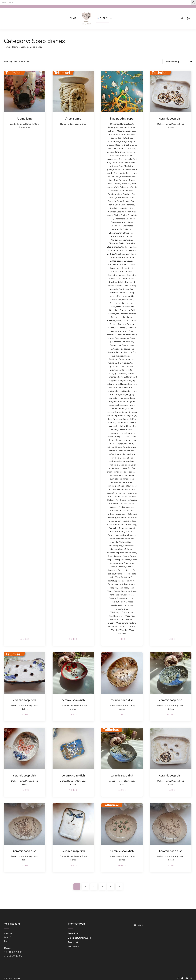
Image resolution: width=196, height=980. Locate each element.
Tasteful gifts (127, 577)
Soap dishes (25, 127)
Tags (118, 577)
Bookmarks (125, 177)
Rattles (110, 514)
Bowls (131, 180)
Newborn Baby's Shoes (122, 458)
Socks (128, 560)
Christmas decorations (122, 236)
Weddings (129, 616)
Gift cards (125, 363)
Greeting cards (117, 370)
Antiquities (130, 131)
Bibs (121, 166)
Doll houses (117, 317)
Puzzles (130, 511)
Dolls (119, 321)
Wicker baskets (117, 619)
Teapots (114, 588)
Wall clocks (123, 605)
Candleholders (126, 191)
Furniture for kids (127, 359)
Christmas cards (127, 233)
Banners (123, 148)
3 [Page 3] (94, 886)
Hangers (122, 380)
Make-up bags (115, 437)
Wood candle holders (126, 623)
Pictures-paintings (115, 486)
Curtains (123, 293)
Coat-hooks (131, 254)
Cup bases (124, 289)
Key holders (122, 423)
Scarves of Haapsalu (117, 525)
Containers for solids (118, 264)
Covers (132, 264)
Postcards (132, 500)
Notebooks (113, 465)
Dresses (113, 324)
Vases (130, 602)
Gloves (122, 366)
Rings (124, 521)
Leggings (113, 433)
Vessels (113, 605)
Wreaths (114, 630)
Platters (132, 496)
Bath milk (114, 155)
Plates (118, 496)
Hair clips (129, 370)
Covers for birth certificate (122, 268)
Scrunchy (132, 525)
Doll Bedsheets (122, 310)
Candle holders (17, 124)
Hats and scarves (128, 384)
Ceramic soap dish (25, 851)
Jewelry (112, 127)
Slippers (129, 549)
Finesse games (122, 338)
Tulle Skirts (121, 602)
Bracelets (126, 184)
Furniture (128, 356)
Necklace (131, 454)
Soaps (126, 556)
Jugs (129, 416)
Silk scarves (129, 546)
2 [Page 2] (85, 886)
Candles (127, 194)
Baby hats (122, 138)
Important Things (126, 405)
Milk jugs (119, 444)
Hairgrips (113, 373)
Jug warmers (120, 416)
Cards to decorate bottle (122, 208)
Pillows (113, 489)
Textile (117, 591)
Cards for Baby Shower (119, 201)
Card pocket (122, 198)
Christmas (114, 233)
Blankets (117, 170)
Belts (116, 162)
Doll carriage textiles (126, 314)
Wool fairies (113, 626)
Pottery (35, 124)
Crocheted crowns (126, 278)
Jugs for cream (115, 419)
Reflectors (122, 518)
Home (7, 47)
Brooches (115, 124)
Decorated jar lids (126, 296)
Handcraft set (127, 124)
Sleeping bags (117, 549)
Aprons (112, 134)
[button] (189, 19)
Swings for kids (122, 574)
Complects (129, 261)
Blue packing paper (122, 119)
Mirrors (111, 447)
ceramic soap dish (171, 119)
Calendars (125, 187)
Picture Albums (126, 482)
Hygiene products (126, 398)
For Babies (125, 349)
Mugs (133, 447)
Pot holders (114, 503)
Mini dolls (129, 444)
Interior (114, 409)
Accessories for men (126, 127)
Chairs (117, 215)
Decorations (116, 300)
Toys (113, 602)
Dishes (24, 47)
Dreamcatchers (129, 321)
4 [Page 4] (102, 886)
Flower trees (128, 345)
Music (112, 451)
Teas (121, 588)
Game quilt (114, 363)
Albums (112, 131)
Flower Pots (128, 342)
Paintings (117, 472)
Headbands (112, 391)
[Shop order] (177, 62)
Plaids (111, 496)
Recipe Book (121, 514)
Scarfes (132, 521)
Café (116, 187)
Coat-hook (120, 254)
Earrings (123, 328)
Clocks (110, 247)
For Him (128, 352)
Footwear (114, 349)
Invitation (123, 412)
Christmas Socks (117, 243)
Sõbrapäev (119, 560)
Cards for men (128, 205)
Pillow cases (131, 486)
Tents (110, 591)
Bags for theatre (123, 145)
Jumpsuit (127, 419)
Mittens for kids (122, 447)
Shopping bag (116, 546)
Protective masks (118, 511)
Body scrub (119, 173)
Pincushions (131, 493)
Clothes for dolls (116, 250)
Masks (126, 437)
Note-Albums (129, 461)
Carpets (112, 212)
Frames (120, 356)
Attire (127, 134)
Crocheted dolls (117, 282)
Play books (121, 500)
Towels (113, 598)
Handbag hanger (127, 373)
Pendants (123, 479)
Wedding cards (116, 616)
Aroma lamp (25, 119)
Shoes (130, 542)
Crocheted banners (116, 275)
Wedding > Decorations (122, 612)
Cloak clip (130, 243)
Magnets (131, 433)
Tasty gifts (130, 581)
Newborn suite (115, 461)
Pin (119, 493)
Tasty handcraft (116, 584)
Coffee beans (115, 257)
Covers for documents (122, 271)
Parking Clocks (116, 475)
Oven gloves (121, 468)
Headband (129, 387)
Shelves (123, 542)
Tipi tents (125, 591)
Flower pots (115, 345)
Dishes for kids (123, 307)
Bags (119, 141)
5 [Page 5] (111, 886)
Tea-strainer (130, 584)
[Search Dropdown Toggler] (182, 19)
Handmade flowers (116, 377)
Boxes (118, 184)
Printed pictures (126, 507)
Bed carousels (125, 159)
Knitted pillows (126, 430)
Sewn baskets (129, 535)
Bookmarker (114, 177)
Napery (119, 451)
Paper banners (130, 472)
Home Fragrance (117, 395)
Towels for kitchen (126, 598)
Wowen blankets (128, 626)
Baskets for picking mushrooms (122, 152)
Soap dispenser (115, 556)
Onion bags (124, 465)
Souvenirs (121, 567)
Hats (117, 384)
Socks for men (116, 563)
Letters (122, 433)
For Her (120, 352)
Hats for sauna (116, 387)
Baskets (132, 148)
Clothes (125, 247)
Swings (121, 570)
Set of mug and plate (125, 532)
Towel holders (127, 595)
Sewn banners (115, 535)
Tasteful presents (116, 581)
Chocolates (120, 219)
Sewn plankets (117, 539)
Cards (132, 198)
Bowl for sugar (120, 180)
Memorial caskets (116, 440)
